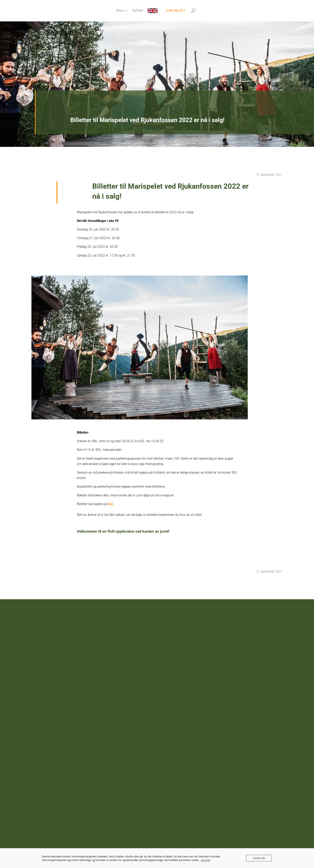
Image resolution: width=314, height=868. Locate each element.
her (111, 504)
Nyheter (138, 11)
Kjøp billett (176, 11)
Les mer (206, 860)
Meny (120, 11)
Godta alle (259, 858)
